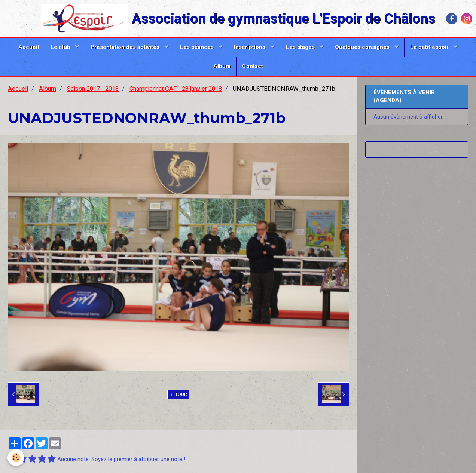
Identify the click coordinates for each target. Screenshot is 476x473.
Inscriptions (250, 47)
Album (222, 66)
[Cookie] (16, 457)
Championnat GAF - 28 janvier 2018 (176, 89)
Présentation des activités (126, 47)
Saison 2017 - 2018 (93, 89)
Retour (178, 394)
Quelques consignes (363, 47)
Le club (61, 47)
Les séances (198, 47)
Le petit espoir (430, 47)
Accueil (29, 47)
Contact (253, 66)
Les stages (301, 47)
